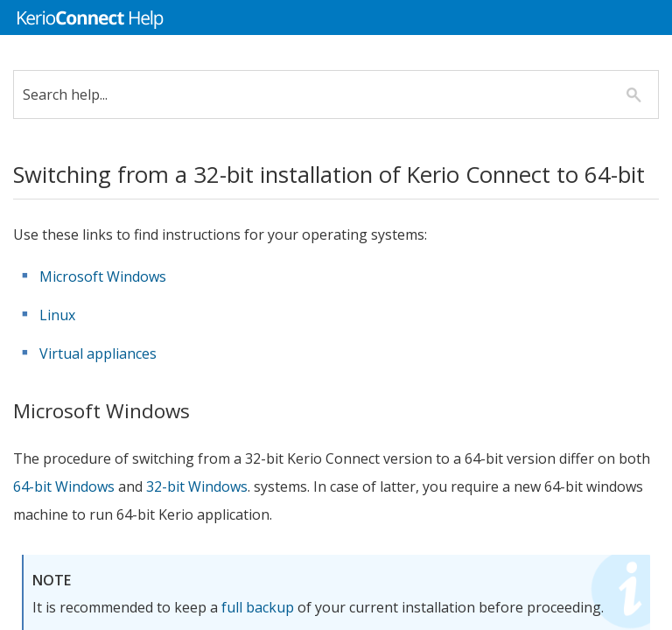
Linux (70, 351)
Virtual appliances (111, 389)
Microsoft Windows (116, 312)
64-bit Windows (112, 522)
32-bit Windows (245, 522)
